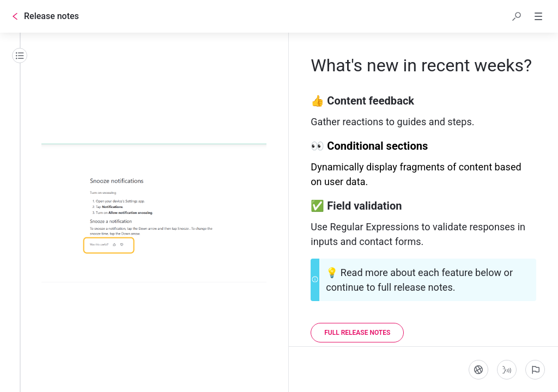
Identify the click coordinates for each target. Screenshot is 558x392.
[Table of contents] (20, 56)
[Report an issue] (535, 370)
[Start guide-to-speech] (507, 370)
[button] (517, 16)
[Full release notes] (357, 333)
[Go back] (15, 16)
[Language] (478, 370)
